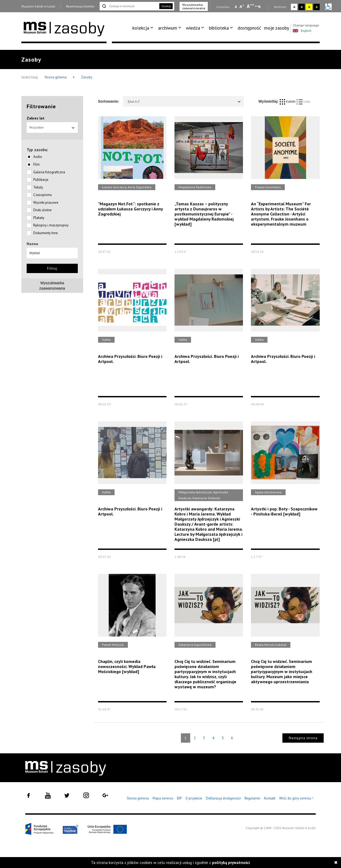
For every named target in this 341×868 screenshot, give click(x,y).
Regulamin (252, 798)
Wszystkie (52, 127)
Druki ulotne (42, 210)
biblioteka (219, 28)
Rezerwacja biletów (80, 6)
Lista (303, 102)
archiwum (168, 28)
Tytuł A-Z (184, 101)
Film (36, 164)
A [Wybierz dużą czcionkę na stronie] (250, 6)
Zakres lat (36, 118)
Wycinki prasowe (46, 203)
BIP (179, 798)
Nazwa (32, 244)
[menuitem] (144, 28)
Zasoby (87, 77)
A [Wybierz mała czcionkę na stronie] (236, 7)
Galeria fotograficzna (49, 172)
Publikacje (41, 180)
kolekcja (141, 28)
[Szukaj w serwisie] (129, 6)
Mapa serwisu (163, 798)
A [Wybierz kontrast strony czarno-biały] (302, 7)
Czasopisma (42, 195)
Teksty (38, 187)
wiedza (193, 28)
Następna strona (303, 738)
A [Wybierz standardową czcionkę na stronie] (242, 6)
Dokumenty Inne (46, 233)
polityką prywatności (231, 863)
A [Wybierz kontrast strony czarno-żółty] (317, 7)
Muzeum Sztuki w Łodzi (38, 6)
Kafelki (288, 102)
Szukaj (166, 6)
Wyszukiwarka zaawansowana (194, 6)
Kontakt (270, 798)
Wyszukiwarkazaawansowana (52, 286)
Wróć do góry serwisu (297, 799)
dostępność (249, 28)
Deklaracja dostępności (223, 798)
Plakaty (39, 218)
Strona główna (56, 77)
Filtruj (52, 268)
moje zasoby (277, 28)
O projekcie (194, 798)
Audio (38, 157)
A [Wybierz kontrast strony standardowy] (294, 7)
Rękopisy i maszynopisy (51, 225)
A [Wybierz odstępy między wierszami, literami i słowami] (260, 7)
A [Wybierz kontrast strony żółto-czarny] (309, 7)
